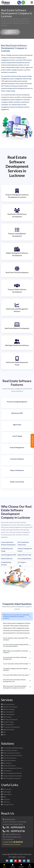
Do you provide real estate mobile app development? (15, 658)
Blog (3, 797)
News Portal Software (9, 758)
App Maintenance (7, 724)
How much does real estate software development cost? (14, 680)
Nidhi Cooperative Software (11, 753)
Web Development (8, 704)
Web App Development (9, 719)
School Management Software (11, 773)
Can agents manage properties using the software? (15, 669)
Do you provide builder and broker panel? (16, 675)
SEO (3, 732)
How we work (6, 789)
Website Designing (8, 709)
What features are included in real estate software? (15, 652)
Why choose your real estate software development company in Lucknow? (15, 687)
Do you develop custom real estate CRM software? (16, 639)
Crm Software (6, 771)
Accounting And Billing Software (12, 748)
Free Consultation (8, 839)
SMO (4, 735)
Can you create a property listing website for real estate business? (16, 645)
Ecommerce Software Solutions (12, 755)
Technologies (6, 792)
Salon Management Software (11, 778)
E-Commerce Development (10, 727)
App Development (8, 712)
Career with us (6, 794)
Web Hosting (6, 717)
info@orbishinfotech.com (12, 834)
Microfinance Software (9, 750)
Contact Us (5, 802)
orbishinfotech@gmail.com (13, 837)
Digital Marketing (8, 729)
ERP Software (6, 763)
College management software (11, 776)
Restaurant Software (8, 766)
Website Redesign (8, 714)
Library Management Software (12, 768)
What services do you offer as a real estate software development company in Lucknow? (16, 616)
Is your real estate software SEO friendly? (16, 664)
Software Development (9, 707)
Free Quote (5, 799)
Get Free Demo (10, 32)
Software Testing (7, 722)
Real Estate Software (8, 760)
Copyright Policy (7, 804)
